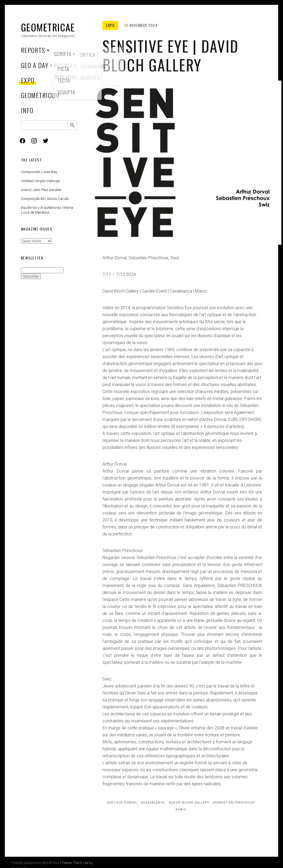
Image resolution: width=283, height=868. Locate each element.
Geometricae (48, 27)
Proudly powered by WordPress (35, 863)
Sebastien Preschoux (235, 803)
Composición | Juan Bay (39, 172)
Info (27, 110)
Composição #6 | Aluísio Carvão (45, 199)
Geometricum (40, 95)
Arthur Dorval (123, 803)
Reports (33, 50)
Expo (28, 80)
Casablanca (154, 803)
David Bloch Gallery (190, 803)
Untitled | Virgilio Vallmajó (40, 181)
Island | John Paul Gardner (41, 190)
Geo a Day (35, 65)
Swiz (182, 810)
